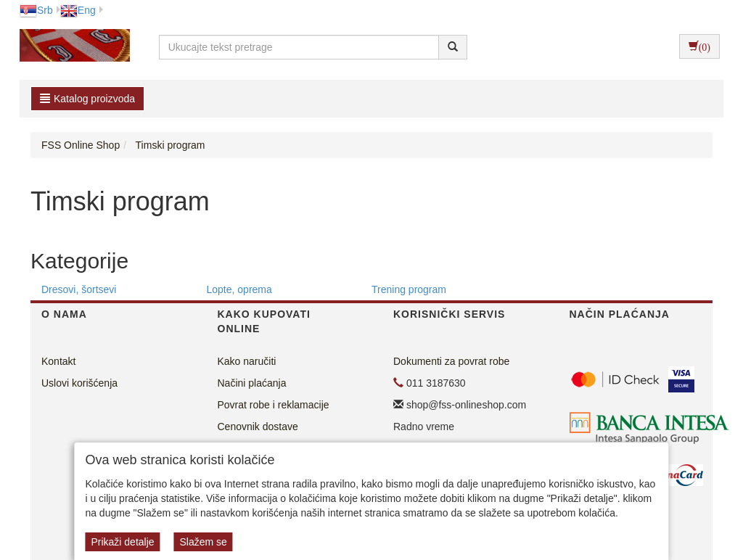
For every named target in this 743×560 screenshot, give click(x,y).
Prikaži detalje (122, 542)
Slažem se (203, 542)
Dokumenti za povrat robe (451, 361)
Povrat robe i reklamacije (274, 405)
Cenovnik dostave (258, 427)
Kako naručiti (247, 361)
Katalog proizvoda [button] (87, 99)
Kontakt (58, 361)
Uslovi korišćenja (79, 383)
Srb (36, 10)
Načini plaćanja (252, 383)
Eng (78, 10)
